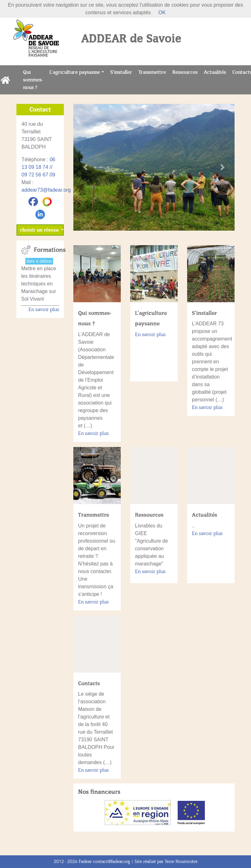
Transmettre (154, 72)
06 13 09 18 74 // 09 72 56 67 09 (38, 167)
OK (162, 13)
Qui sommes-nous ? (35, 80)
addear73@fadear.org (46, 190)
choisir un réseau (40, 230)
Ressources (187, 72)
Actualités (217, 72)
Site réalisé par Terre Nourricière (166, 862)
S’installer (123, 72)
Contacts (89, 683)
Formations (46, 250)
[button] (86, 167)
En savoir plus (93, 433)
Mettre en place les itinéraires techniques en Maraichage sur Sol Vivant (39, 284)
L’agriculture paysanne (75, 72)
